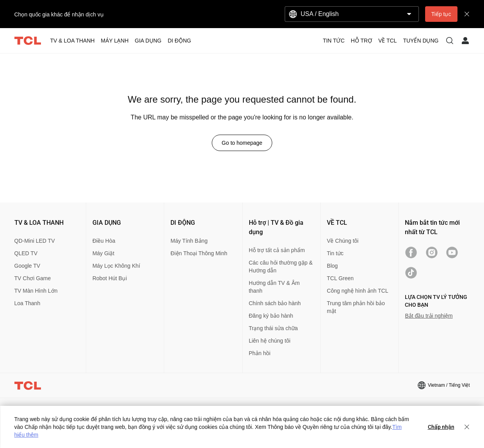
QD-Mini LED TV (35, 241)
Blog (332, 266)
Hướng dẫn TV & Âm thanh (274, 287)
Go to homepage (242, 143)
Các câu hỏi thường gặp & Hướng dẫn (281, 267)
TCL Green (340, 278)
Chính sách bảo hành (275, 303)
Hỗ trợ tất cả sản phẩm (277, 250)
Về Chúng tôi (343, 241)
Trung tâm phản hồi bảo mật (356, 307)
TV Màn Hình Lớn (36, 291)
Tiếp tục (441, 14)
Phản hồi (260, 353)
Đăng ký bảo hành (271, 316)
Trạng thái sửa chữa (273, 328)
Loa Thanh (27, 303)
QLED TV (26, 253)
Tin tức (335, 253)
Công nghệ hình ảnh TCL (357, 291)
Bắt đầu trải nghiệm (429, 316)
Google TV (27, 266)
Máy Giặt (103, 253)
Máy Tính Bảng (189, 241)
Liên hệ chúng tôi (270, 341)
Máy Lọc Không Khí (116, 266)
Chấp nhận (441, 427)
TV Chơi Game (33, 278)
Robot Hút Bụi (110, 278)
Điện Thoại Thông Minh (199, 253)
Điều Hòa (104, 241)
